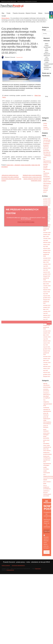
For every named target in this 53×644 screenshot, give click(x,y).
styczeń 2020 (47, 248)
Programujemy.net (10, 570)
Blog (3, 13)
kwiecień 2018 (47, 290)
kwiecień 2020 (47, 242)
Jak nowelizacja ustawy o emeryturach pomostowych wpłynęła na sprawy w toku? (47, 177)
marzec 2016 (47, 343)
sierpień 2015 (47, 359)
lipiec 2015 (46, 360)
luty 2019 (46, 270)
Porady (8, 13)
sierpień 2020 (47, 234)
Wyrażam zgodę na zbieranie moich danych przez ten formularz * (46, 543)
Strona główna (5, 18)
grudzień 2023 (47, 199)
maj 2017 (46, 313)
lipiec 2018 (46, 284)
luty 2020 (46, 246)
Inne (44, 400)
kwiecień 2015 (47, 367)
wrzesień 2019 (47, 258)
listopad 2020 (47, 227)
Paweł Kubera (38, 569)
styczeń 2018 (47, 296)
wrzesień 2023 (47, 201)
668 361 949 (13, 1)
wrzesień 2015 (47, 357)
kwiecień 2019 (47, 268)
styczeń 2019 (47, 272)
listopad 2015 (47, 351)
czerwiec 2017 (47, 311)
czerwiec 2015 (47, 363)
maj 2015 (46, 364)
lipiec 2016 (46, 335)
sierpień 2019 (47, 260)
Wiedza (40, 13)
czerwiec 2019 (47, 264)
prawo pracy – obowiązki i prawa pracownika (19, 165)
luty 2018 (46, 294)
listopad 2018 (47, 276)
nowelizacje (46, 408)
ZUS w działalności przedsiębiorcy (47, 487)
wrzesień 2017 (47, 305)
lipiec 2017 (46, 309)
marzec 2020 (47, 244)
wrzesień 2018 (47, 282)
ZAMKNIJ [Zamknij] (49, 323)
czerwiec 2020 (47, 238)
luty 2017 (46, 319)
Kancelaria (48, 13)
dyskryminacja (47, 387)
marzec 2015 (47, 368)
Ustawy (45, 123)
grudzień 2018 (47, 274)
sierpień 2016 (47, 333)
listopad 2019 (47, 252)
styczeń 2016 (47, 347)
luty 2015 (46, 370)
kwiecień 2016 (47, 341)
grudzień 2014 (47, 374)
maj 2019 (46, 266)
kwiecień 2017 (47, 315)
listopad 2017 (47, 300)
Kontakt (4, 16)
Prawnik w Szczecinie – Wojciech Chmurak (24, 13)
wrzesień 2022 (47, 203)
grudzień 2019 (47, 250)
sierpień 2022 (47, 205)
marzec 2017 (47, 317)
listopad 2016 (47, 325)
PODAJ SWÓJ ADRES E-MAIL (26, 222)
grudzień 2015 (47, 349)
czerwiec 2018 (47, 286)
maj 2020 (46, 241)
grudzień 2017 (47, 298)
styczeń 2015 (47, 372)
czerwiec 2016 (47, 337)
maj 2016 (46, 339)
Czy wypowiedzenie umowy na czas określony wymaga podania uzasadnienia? (47, 164)
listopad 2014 (47, 376)
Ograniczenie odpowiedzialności (18, 566)
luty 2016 (46, 345)
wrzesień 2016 (47, 331)
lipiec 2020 (46, 237)
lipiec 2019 (46, 262)
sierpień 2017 (47, 307)
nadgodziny (46, 402)
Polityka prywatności (6, 566)
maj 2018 (46, 288)
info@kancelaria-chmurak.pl (31, 1)
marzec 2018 (47, 292)
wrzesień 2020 (47, 233)
